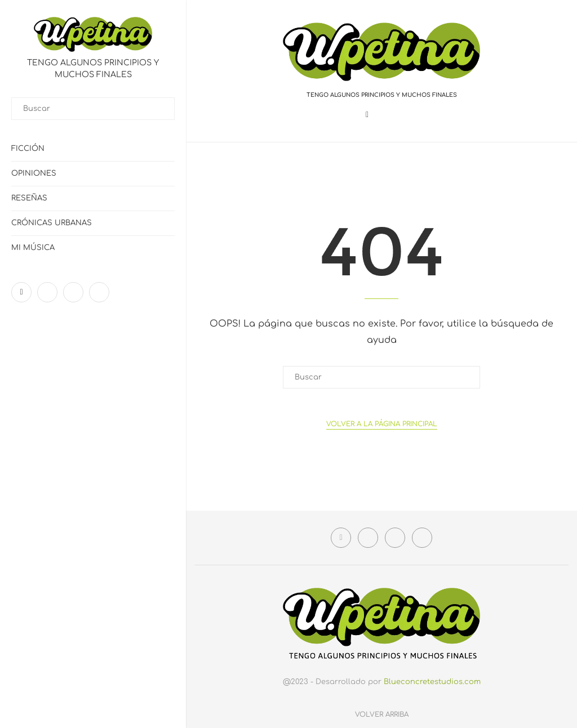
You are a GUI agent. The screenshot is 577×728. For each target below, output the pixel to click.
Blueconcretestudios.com (432, 682)
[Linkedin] (73, 292)
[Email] (99, 292)
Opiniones (34, 173)
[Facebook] (21, 292)
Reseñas (29, 198)
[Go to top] (382, 714)
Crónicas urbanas (52, 223)
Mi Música (33, 248)
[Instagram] (47, 292)
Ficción (28, 149)
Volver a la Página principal (382, 424)
